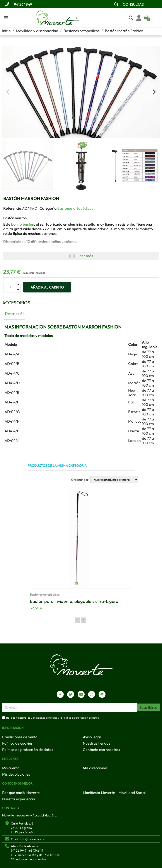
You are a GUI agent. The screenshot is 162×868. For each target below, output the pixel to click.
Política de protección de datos (81, 718)
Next (84, 620)
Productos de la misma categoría (57, 466)
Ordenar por (80, 480)
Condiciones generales (44, 718)
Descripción (15, 314)
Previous (77, 620)
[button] (8, 92)
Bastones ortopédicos (75, 208)
